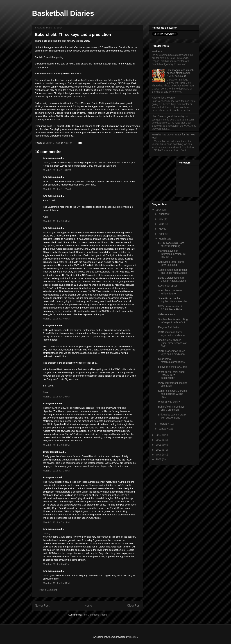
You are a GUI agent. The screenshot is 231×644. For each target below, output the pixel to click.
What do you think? (169, 402)
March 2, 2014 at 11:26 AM (57, 189)
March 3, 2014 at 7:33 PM (56, 471)
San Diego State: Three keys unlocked (171, 263)
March (163, 239)
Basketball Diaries (63, 13)
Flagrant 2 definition (169, 327)
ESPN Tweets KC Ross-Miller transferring (172, 244)
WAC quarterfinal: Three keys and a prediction (172, 353)
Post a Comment (48, 590)
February (164, 424)
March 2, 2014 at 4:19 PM (56, 397)
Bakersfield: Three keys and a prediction (171, 408)
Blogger (133, 637)
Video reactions (167, 314)
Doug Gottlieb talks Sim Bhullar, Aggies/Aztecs (172, 279)
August (163, 214)
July (161, 219)
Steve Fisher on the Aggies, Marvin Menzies (173, 300)
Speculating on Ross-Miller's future (170, 292)
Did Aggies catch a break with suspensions (172, 416)
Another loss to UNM (163, 98)
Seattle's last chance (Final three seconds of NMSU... (172, 343)
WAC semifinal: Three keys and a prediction (171, 334)
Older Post (134, 606)
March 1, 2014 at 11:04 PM (57, 170)
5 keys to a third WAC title (173, 367)
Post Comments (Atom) (95, 615)
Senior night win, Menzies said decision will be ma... (173, 394)
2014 (159, 210)
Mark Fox (157, 52)
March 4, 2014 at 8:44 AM (56, 564)
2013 (159, 435)
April (162, 234)
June (162, 224)
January (164, 429)
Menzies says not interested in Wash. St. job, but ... (172, 254)
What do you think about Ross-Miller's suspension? (172, 375)
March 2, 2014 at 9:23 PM (56, 445)
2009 (159, 455)
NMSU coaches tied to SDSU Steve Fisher (171, 308)
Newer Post (42, 606)
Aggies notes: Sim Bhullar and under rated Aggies (173, 271)
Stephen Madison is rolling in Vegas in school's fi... (173, 321)
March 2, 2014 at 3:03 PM (56, 221)
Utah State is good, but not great (170, 116)
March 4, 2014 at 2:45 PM (56, 583)
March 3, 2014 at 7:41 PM (56, 522)
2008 (159, 459)
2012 (159, 440)
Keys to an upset (167, 286)
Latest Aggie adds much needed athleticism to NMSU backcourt (180, 73)
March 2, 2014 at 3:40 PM (56, 319)
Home (88, 606)
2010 (159, 450)
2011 (159, 445)
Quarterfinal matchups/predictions (171, 360)
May (161, 229)
